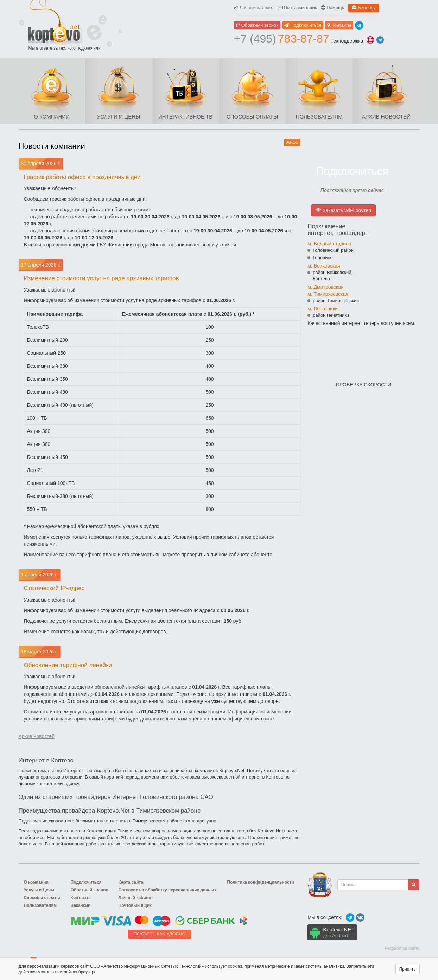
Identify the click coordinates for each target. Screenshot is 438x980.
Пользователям (319, 117)
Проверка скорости (364, 385)
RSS (292, 142)
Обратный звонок (257, 25)
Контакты (339, 25)
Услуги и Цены (119, 117)
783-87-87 (282, 39)
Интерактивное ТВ (185, 117)
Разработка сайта (402, 948)
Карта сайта (131, 882)
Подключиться (303, 25)
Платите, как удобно (160, 934)
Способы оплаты (252, 117)
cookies (235, 966)
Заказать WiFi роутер (343, 210)
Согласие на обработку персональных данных (168, 890)
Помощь (332, 8)
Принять (408, 969)
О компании (52, 117)
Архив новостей (386, 117)
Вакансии (81, 905)
